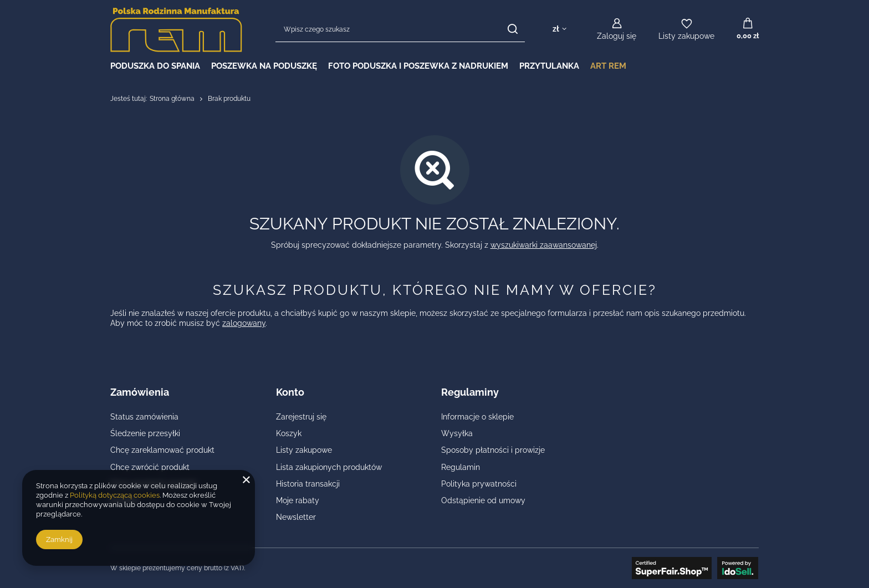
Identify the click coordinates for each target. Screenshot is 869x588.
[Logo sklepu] (176, 29)
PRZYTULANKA (549, 66)
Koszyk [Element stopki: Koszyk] (289, 433)
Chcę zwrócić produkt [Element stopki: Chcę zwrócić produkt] (150, 467)
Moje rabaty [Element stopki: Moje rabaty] (298, 500)
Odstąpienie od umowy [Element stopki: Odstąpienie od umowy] (483, 500)
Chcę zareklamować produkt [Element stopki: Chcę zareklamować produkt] (162, 450)
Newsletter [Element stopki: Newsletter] (296, 517)
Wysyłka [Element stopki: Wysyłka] (457, 433)
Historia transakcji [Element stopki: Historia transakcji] (308, 484)
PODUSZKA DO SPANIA (155, 66)
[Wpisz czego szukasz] (400, 29)
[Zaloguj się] (617, 29)
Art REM (608, 66)
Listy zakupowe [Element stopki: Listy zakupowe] (304, 450)
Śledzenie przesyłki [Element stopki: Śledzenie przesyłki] (145, 433)
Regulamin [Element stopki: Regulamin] (461, 467)
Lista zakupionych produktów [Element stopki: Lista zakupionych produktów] (329, 467)
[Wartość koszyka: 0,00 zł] (748, 29)
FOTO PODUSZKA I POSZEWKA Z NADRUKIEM (418, 66)
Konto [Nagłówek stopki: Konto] (290, 392)
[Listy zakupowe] (686, 29)
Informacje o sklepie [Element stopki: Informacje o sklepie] (477, 417)
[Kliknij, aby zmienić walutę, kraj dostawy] (559, 29)
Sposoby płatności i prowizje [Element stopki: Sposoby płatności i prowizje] (493, 450)
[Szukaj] (512, 29)
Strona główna (172, 99)
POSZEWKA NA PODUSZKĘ (264, 66)
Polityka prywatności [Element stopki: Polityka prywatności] (479, 484)
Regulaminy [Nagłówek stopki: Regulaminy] (470, 392)
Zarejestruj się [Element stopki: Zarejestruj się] (301, 417)
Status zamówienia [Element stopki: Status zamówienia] (144, 417)
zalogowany (244, 323)
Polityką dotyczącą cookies (115, 495)
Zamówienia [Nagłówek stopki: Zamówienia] (140, 392)
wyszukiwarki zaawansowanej (544, 245)
